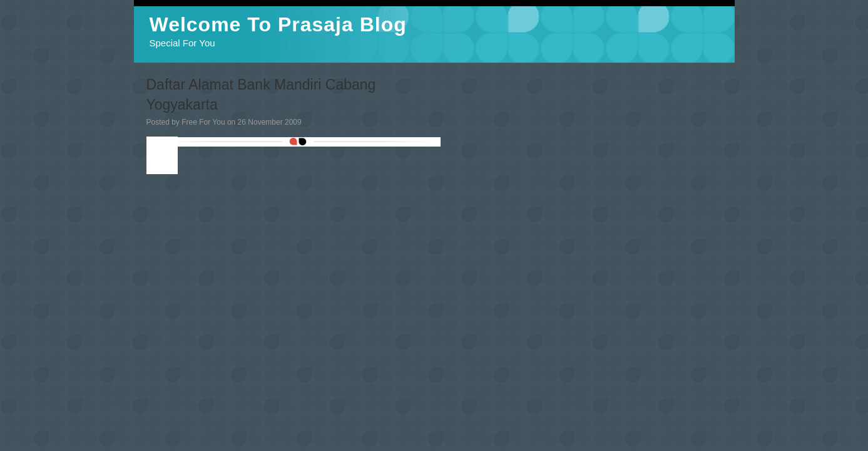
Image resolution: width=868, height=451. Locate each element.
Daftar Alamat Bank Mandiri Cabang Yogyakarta (261, 95)
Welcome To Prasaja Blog (278, 24)
